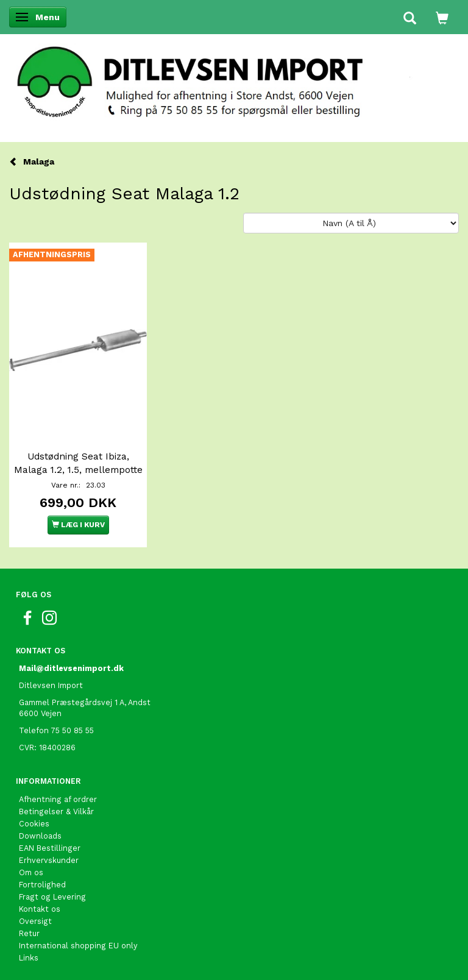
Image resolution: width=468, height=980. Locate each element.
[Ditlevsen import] (234, 78)
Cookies (34, 824)
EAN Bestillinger (50, 848)
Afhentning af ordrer (58, 799)
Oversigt (35, 921)
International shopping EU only (78, 946)
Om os (31, 872)
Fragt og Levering (52, 897)
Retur (29, 933)
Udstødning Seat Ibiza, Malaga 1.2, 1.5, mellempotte (78, 463)
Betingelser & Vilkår (56, 811)
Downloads (40, 836)
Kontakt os (40, 909)
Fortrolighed (42, 885)
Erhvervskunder (49, 860)
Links (29, 958)
